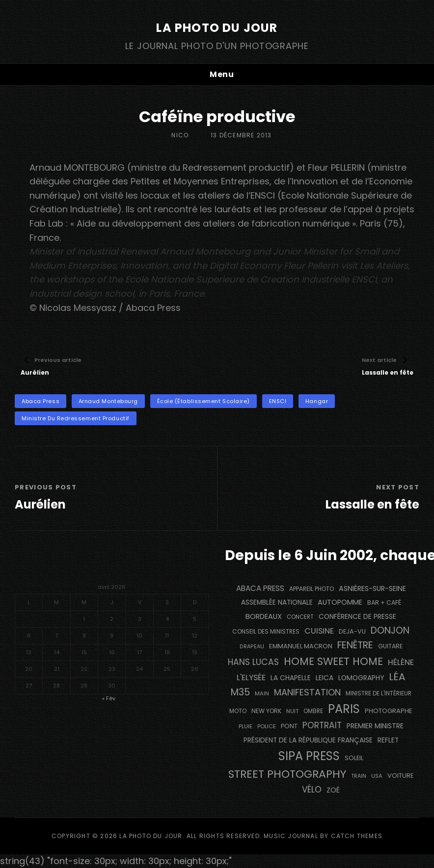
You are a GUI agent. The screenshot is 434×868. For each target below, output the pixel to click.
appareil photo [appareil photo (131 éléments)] (312, 589)
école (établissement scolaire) (204, 401)
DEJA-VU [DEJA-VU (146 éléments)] (352, 631)
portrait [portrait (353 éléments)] (322, 725)
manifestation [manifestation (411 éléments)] (307, 692)
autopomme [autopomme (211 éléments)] (340, 602)
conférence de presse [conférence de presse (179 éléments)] (357, 617)
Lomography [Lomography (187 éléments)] (361, 678)
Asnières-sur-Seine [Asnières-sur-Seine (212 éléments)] (372, 588)
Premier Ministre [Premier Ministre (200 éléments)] (375, 726)
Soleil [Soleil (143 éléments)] (354, 758)
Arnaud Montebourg (108, 401)
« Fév (109, 698)
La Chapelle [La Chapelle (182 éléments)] (291, 678)
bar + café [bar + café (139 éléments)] (384, 602)
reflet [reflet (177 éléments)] (388, 740)
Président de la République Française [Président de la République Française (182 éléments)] (308, 740)
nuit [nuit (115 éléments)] (292, 711)
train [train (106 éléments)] (359, 776)
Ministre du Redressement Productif (76, 418)
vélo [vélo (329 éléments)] (312, 790)
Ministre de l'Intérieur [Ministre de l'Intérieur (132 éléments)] (379, 693)
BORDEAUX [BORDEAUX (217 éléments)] (264, 616)
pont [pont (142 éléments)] (289, 726)
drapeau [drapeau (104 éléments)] (252, 647)
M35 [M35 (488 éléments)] (240, 692)
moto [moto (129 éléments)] (238, 711)
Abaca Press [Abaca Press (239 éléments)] (260, 588)
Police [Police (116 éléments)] (267, 726)
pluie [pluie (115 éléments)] (245, 726)
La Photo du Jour (217, 28)
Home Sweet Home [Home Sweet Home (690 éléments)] (333, 661)
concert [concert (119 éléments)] (300, 617)
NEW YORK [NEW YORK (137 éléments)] (266, 711)
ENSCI (278, 401)
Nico (180, 135)
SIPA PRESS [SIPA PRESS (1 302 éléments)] (309, 756)
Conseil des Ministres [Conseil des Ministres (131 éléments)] (266, 631)
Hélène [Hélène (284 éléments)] (401, 662)
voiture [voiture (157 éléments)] (401, 776)
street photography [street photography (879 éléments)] (287, 774)
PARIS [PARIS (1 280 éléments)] (344, 709)
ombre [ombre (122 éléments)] (313, 711)
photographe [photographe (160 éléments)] (389, 711)
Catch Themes (357, 836)
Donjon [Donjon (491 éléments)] (390, 630)
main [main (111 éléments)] (262, 693)
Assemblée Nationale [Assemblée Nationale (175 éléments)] (277, 602)
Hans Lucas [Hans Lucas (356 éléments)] (253, 662)
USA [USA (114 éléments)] (377, 776)
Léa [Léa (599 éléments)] (397, 677)
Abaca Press (41, 401)
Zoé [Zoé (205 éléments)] (333, 790)
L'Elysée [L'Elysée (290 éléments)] (251, 677)
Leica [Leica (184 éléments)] (325, 678)
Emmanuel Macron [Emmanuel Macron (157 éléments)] (301, 646)
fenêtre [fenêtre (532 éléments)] (355, 645)
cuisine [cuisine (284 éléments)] (319, 631)
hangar (317, 401)
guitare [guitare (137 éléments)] (390, 646)
